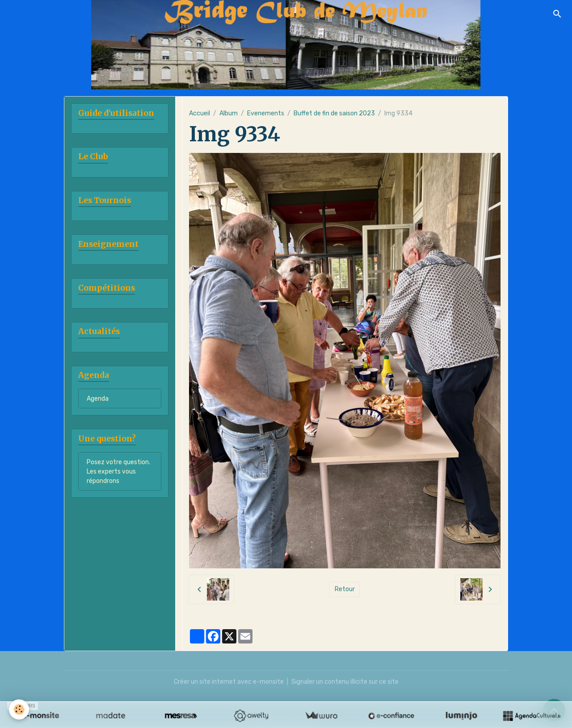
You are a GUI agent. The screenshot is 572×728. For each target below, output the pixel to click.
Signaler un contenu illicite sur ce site (345, 682)
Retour (345, 589)
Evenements (266, 113)
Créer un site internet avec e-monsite (229, 682)
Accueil (200, 113)
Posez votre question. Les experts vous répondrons (118, 472)
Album (229, 113)
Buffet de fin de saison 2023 (334, 113)
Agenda (98, 399)
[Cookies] (19, 709)
